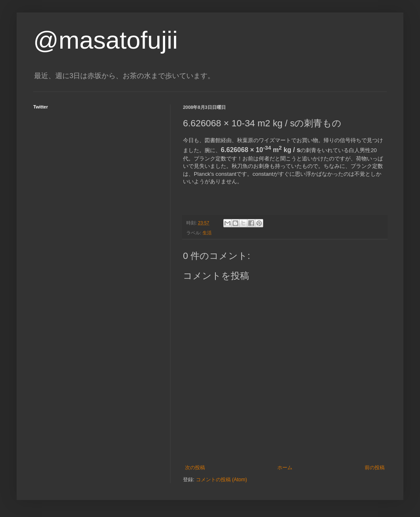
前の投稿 (375, 468)
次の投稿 (195, 468)
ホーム (285, 468)
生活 (207, 233)
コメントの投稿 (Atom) (221, 480)
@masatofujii (106, 40)
